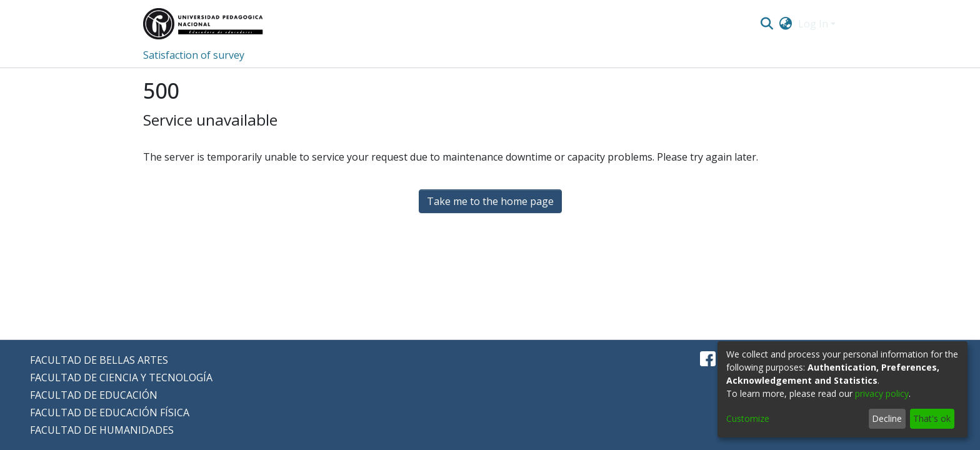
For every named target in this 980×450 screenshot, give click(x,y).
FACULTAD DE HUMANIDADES (102, 430)
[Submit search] (767, 24)
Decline (887, 418)
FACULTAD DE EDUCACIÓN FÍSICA (110, 412)
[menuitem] (786, 24)
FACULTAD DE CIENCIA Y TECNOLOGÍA (121, 377)
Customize (748, 418)
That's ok (932, 418)
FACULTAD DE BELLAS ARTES (99, 360)
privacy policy (882, 393)
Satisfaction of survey (194, 55)
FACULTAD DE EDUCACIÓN (94, 395)
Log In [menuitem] (813, 24)
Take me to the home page (490, 201)
